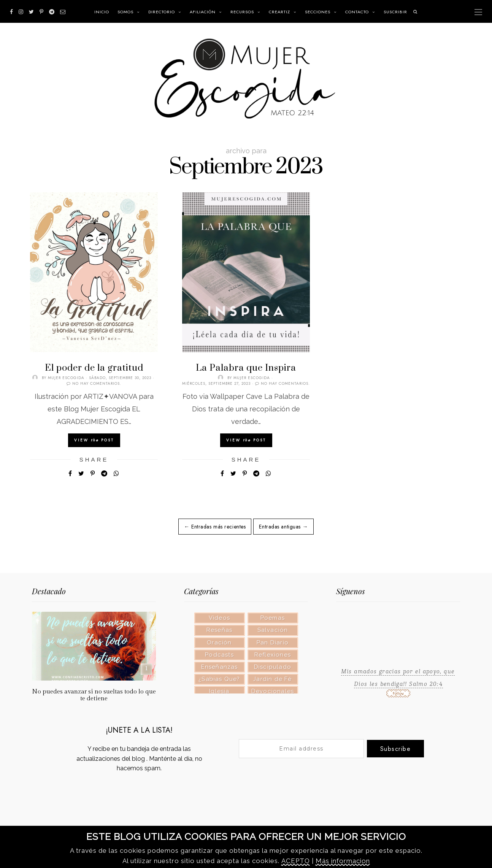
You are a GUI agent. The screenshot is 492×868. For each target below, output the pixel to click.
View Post (94, 440)
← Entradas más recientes (215, 527)
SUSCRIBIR (395, 12)
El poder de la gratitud (94, 368)
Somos (125, 12)
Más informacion (343, 861)
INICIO (102, 12)
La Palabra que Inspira (246, 368)
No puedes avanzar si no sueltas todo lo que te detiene (94, 695)
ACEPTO (296, 861)
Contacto (357, 12)
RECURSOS (242, 12)
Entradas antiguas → (283, 527)
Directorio (162, 12)
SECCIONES (318, 12)
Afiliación (203, 12)
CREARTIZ (279, 12)
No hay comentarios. (97, 383)
